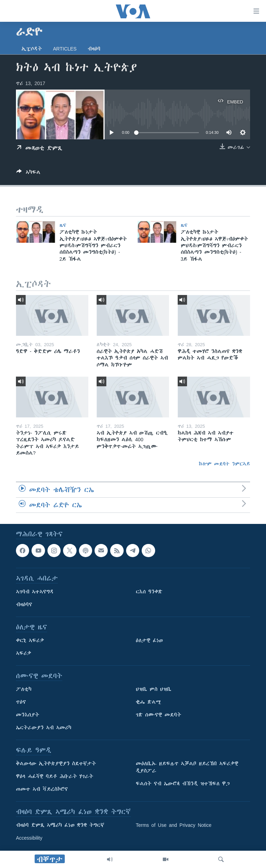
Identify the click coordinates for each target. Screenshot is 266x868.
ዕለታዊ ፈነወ (149, 640)
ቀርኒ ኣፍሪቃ (30, 640)
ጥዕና (21, 702)
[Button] (28, 173)
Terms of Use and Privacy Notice (174, 825)
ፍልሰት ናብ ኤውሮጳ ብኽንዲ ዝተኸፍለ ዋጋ (183, 784)
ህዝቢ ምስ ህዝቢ (154, 689)
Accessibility (29, 838)
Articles (65, 49)
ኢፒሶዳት (32, 49)
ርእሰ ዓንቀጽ (149, 592)
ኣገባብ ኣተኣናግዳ (35, 592)
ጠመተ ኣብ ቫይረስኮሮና (42, 789)
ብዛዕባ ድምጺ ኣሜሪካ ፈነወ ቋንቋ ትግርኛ (60, 825)
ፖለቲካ (24, 689)
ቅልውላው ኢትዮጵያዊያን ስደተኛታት (56, 764)
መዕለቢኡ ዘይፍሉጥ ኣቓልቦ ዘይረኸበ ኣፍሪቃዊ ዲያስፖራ (187, 767)
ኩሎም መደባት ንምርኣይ (224, 464)
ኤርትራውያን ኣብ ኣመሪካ (44, 728)
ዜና (63, 225)
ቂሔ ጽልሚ (148, 702)
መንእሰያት (28, 715)
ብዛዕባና (24, 604)
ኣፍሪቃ (24, 653)
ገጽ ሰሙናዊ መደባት (158, 715)
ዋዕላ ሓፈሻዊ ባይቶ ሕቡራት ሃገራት (55, 776)
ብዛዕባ (94, 49)
